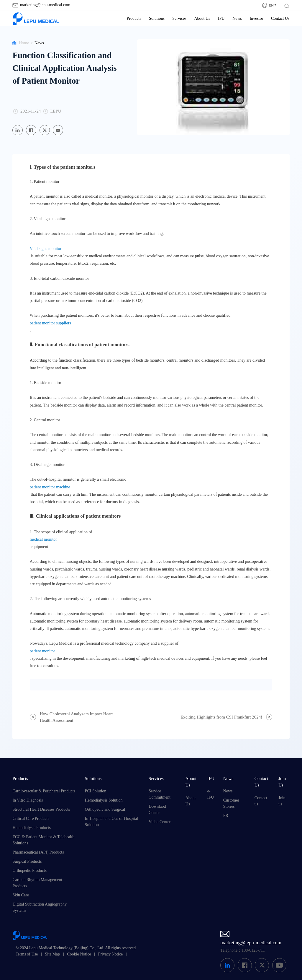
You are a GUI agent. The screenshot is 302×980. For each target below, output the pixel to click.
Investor (257, 18)
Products (134, 18)
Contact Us (280, 18)
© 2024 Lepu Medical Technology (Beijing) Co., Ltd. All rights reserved (76, 948)
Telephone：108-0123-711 (243, 950)
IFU (221, 18)
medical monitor (43, 539)
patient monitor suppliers (50, 323)
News (237, 18)
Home (24, 43)
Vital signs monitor (46, 249)
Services (179, 18)
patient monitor (42, 651)
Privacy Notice (111, 954)
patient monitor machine (50, 487)
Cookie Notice (79, 954)
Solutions (157, 18)
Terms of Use (27, 954)
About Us (202, 18)
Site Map (52, 954)
